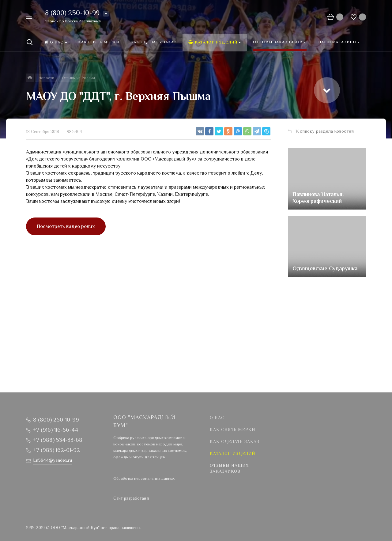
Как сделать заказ (235, 442)
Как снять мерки (232, 430)
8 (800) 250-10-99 (72, 13)
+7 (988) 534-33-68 (58, 440)
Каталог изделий (232, 454)
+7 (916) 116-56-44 (56, 430)
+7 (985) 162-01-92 (57, 450)
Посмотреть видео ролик (66, 227)
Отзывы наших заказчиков (229, 469)
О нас (217, 418)
